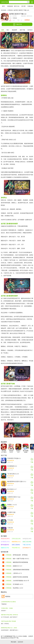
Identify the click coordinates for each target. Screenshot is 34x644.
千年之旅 (10, 520)
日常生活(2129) (16, 539)
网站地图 (13, 642)
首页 (3, 6)
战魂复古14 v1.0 (17, 566)
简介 (8, 30)
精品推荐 (15, 30)
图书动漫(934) (5, 545)
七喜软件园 (4, 2)
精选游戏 (10, 6)
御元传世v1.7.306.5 (4, 448)
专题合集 (30, 6)
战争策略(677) (27, 548)
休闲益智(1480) (27, 539)
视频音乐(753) (5, 548)
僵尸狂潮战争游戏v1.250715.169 (26, 448)
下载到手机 (17, 24)
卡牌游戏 (10, 10)
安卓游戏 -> (4, 10)
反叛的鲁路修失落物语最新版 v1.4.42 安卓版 (21, 570)
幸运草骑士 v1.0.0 (18, 588)
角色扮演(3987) (5, 539)
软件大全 (17, 6)
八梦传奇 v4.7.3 (17, 573)
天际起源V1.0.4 (11, 448)
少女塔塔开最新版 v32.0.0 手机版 (21, 581)
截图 (3, 30)
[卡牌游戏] (8, 555)
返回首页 (21, 642)
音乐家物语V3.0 (12, 466)
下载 (32, 460)
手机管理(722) (16, 548)
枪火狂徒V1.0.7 (12, 489)
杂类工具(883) (16, 545)
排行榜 (23, 6)
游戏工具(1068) (27, 542)
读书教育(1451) (5, 542)
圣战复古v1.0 (18, 448)
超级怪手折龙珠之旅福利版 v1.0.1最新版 (20, 577)
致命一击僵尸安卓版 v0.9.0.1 (21, 559)
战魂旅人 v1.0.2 (12, 505)
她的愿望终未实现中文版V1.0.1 (17, 482)
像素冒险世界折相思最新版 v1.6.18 (20, 562)
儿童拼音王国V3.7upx (14, 497)
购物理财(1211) (16, 542)
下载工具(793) (27, 545)
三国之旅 (10, 528)
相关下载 (22, 30)
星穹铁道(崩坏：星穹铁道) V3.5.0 (20, 555)
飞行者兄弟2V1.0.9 (13, 474)
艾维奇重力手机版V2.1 (14, 458)
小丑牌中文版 (11, 512)
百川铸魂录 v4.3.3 (18, 584)
